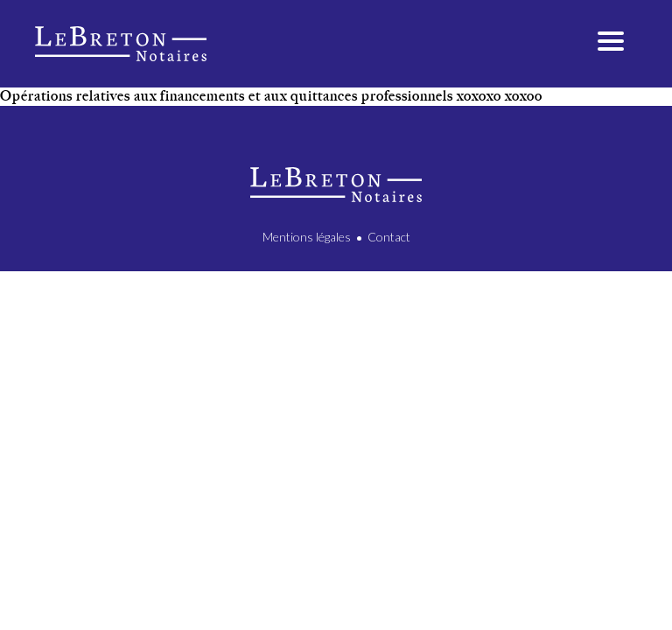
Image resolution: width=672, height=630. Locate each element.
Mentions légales (307, 237)
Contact (389, 237)
